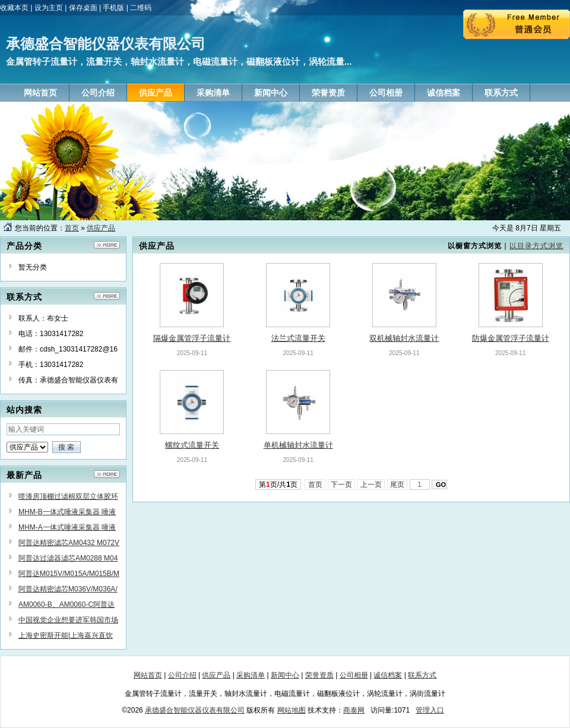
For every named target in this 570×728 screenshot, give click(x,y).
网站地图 (292, 710)
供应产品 (101, 228)
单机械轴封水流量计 (298, 445)
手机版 (113, 8)
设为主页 (49, 8)
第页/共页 (278, 485)
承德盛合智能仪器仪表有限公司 (195, 710)
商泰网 (354, 710)
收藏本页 (14, 8)
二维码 (141, 8)
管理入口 (430, 710)
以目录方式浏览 (536, 246)
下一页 (342, 485)
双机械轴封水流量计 (404, 338)
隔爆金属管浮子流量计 (192, 338)
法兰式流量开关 (298, 338)
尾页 (398, 485)
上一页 (371, 485)
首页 (72, 228)
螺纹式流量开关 (192, 445)
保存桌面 (83, 8)
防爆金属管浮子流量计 (511, 338)
